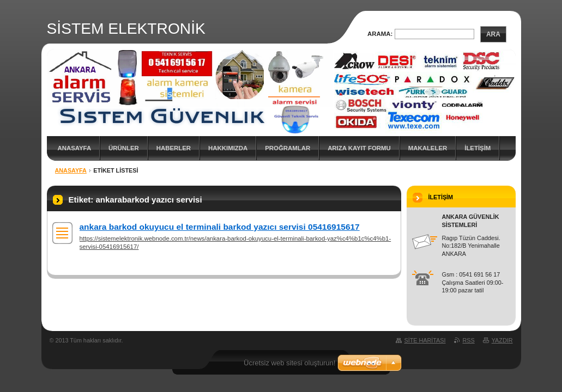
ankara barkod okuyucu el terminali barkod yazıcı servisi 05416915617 (220, 227)
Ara (493, 34)
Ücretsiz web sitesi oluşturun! (289, 363)
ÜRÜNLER (124, 148)
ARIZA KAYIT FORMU (359, 148)
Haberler (174, 148)
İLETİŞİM (478, 148)
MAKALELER (428, 148)
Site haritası (425, 340)
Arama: (380, 34)
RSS (469, 340)
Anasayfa (75, 148)
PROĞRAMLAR (288, 148)
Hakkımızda (228, 148)
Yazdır (502, 340)
